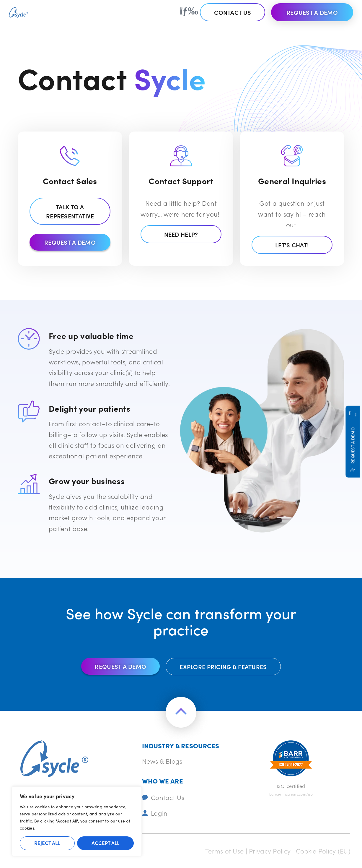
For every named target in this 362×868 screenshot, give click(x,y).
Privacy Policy (270, 851)
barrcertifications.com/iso (291, 794)
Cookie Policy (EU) (323, 851)
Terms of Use (224, 851)
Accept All (105, 843)
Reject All (47, 843)
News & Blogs (162, 761)
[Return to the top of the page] (181, 712)
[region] (77, 821)
